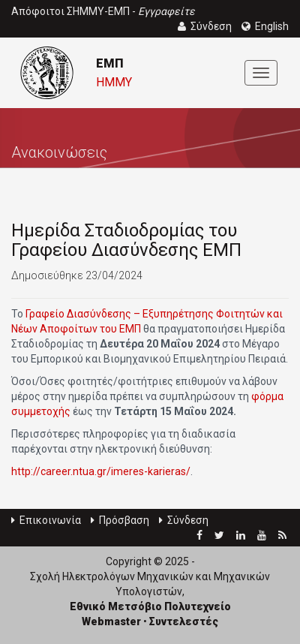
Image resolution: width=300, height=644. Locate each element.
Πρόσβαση (120, 520)
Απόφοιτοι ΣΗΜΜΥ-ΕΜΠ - (103, 11)
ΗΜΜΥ (114, 82)
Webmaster (111, 621)
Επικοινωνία (46, 520)
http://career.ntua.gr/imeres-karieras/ (101, 471)
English (265, 26)
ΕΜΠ (109, 63)
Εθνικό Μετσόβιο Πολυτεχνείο (150, 606)
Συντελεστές (184, 621)
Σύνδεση (184, 520)
